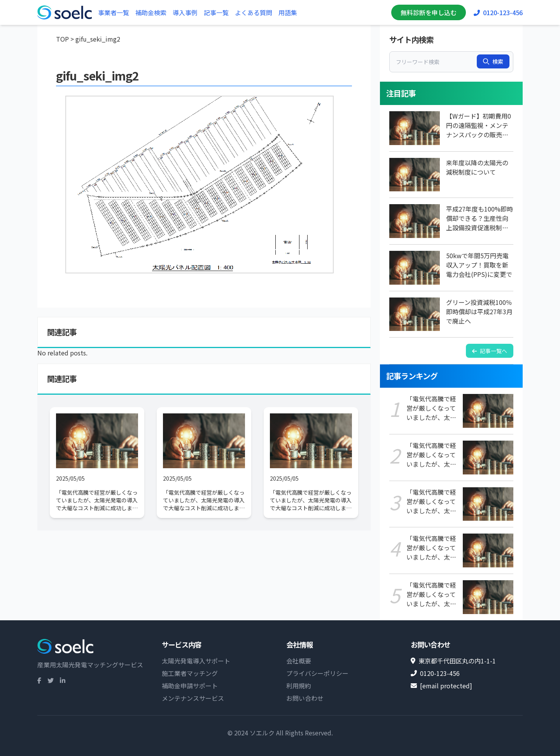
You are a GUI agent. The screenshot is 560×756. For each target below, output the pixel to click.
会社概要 (299, 661)
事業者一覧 (114, 12)
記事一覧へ (490, 351)
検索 (493, 61)
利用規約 (299, 686)
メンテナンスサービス (193, 698)
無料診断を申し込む (429, 12)
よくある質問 (254, 12)
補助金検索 (151, 12)
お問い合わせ (305, 698)
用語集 (288, 12)
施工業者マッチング (190, 673)
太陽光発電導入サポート (196, 661)
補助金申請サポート (190, 686)
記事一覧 (216, 12)
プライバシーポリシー (317, 673)
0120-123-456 (498, 12)
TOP (62, 39)
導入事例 (185, 12)
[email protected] (446, 686)
